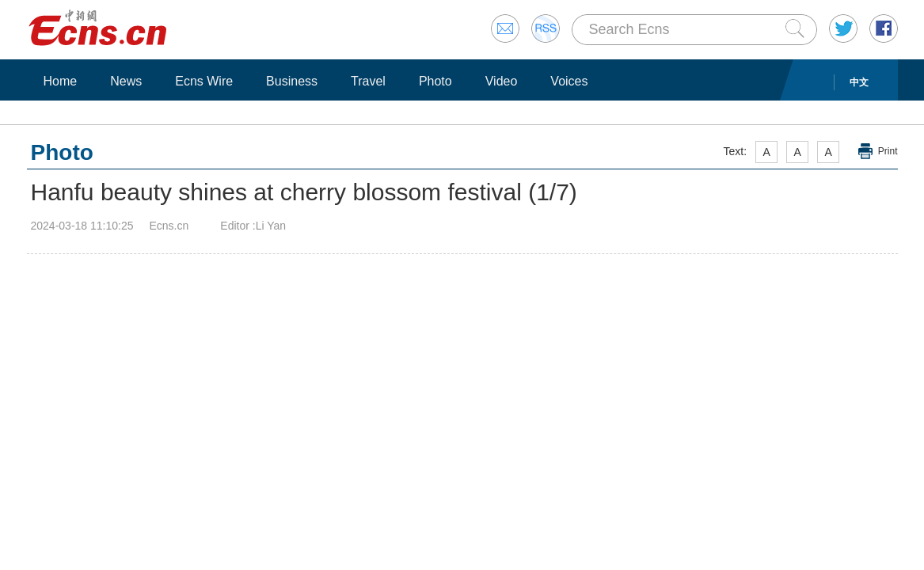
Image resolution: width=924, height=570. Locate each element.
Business (292, 81)
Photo (435, 81)
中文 (859, 82)
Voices (569, 81)
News (126, 81)
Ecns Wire (204, 81)
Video (502, 81)
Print (888, 151)
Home (61, 81)
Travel (368, 81)
